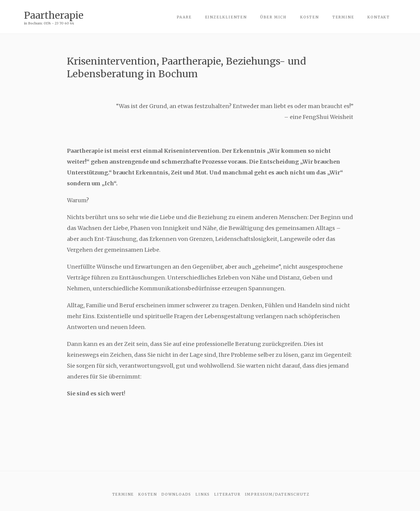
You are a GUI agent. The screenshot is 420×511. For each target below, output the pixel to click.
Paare (184, 17)
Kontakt (379, 17)
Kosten (309, 17)
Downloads (176, 494)
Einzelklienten (226, 17)
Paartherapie (54, 15)
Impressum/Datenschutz (277, 494)
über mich (273, 17)
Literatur (227, 494)
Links (203, 494)
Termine (343, 17)
